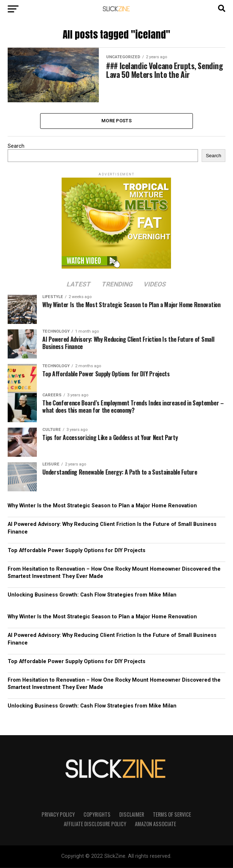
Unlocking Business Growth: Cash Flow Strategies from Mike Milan (92, 596)
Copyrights (97, 815)
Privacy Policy (58, 815)
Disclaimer (132, 815)
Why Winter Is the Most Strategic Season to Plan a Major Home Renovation (102, 506)
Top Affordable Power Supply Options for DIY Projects (77, 551)
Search (16, 147)
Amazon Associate (156, 825)
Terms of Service (172, 815)
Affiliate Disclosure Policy (95, 825)
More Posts (116, 121)
